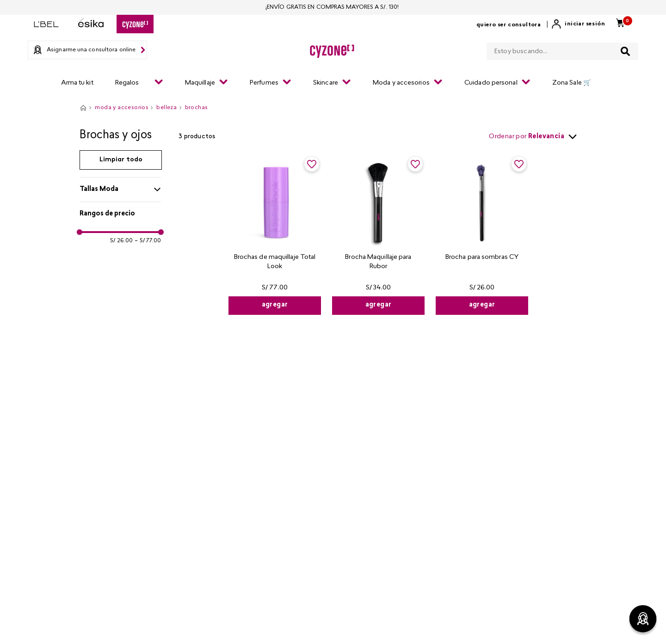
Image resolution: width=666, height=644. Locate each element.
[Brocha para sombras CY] (482, 235)
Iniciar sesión (585, 24)
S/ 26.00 (121, 241)
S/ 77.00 (148, 241)
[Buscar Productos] (625, 51)
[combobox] (562, 49)
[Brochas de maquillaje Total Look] (275, 235)
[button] (120, 190)
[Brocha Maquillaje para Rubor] (378, 235)
